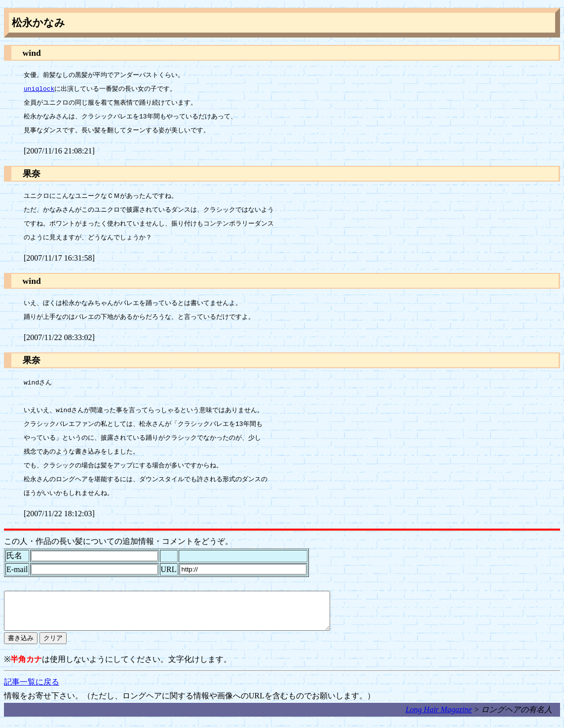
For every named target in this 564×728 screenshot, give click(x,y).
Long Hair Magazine (439, 717)
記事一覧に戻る (32, 689)
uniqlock (39, 89)
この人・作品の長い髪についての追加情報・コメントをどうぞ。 (118, 541)
